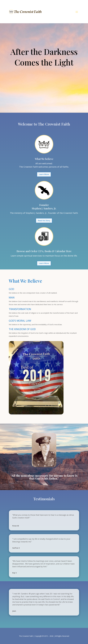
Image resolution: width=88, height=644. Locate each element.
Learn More (44, 75)
